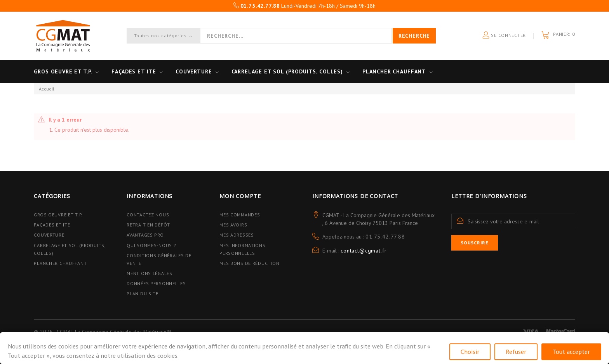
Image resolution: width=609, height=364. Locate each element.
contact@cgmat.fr (364, 251)
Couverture (194, 71)
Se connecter (504, 36)
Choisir (470, 352)
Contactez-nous (148, 215)
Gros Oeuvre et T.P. (58, 215)
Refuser (516, 352)
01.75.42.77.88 (385, 237)
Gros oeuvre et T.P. (63, 71)
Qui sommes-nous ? (151, 245)
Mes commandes (240, 215)
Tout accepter (571, 352)
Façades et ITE (134, 71)
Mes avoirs (233, 225)
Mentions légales (150, 273)
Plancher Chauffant (394, 71)
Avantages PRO (145, 235)
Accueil (47, 89)
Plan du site (143, 293)
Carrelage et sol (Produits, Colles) (287, 71)
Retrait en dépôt (148, 225)
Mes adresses (237, 235)
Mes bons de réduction (249, 263)
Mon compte (240, 196)
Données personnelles (156, 283)
